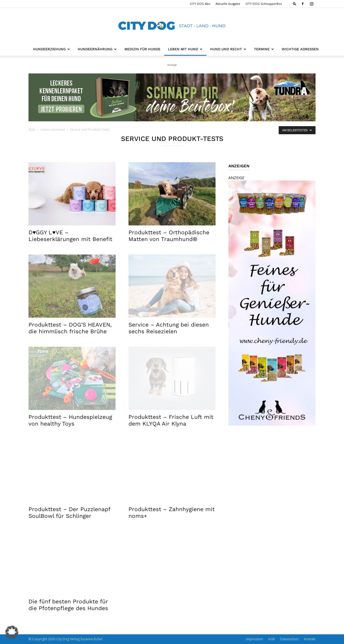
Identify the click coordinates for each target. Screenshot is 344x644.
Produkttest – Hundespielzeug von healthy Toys (70, 420)
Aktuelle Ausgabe (228, 4)
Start (32, 130)
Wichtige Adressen (300, 49)
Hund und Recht (228, 49)
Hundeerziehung (51, 49)
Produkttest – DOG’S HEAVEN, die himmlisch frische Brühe (70, 328)
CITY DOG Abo (200, 4)
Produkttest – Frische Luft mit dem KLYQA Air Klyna (171, 420)
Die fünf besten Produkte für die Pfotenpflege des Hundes (68, 605)
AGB (272, 639)
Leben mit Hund (185, 49)
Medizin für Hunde (142, 49)
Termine (264, 49)
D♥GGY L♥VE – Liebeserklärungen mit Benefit (70, 236)
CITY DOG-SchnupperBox (264, 4)
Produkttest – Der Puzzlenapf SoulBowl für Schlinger (69, 512)
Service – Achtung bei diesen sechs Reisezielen (169, 328)
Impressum (255, 639)
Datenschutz (289, 639)
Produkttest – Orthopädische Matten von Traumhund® (169, 236)
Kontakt (310, 639)
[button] (295, 4)
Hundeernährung (97, 49)
